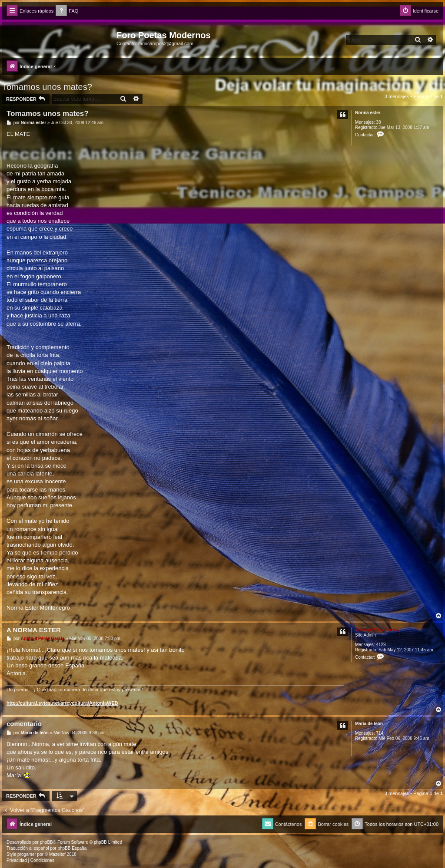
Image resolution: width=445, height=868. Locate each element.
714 (380, 733)
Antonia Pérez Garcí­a (377, 630)
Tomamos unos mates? (47, 87)
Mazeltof (57, 854)
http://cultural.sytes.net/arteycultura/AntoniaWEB (62, 703)
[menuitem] (67, 11)
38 (378, 122)
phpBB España (72, 848)
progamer (27, 854)
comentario (24, 724)
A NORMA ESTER (34, 630)
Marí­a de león (369, 724)
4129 (381, 645)
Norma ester (368, 113)
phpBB (46, 842)
